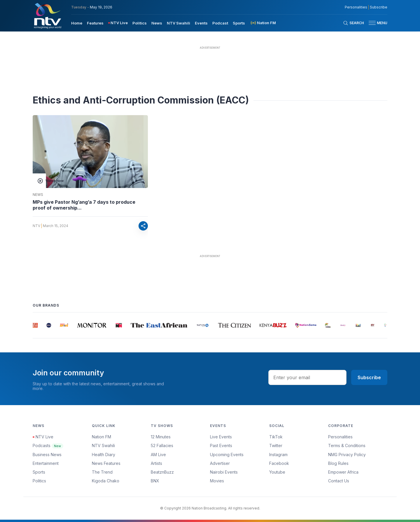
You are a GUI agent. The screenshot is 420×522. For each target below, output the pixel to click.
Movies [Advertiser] (217, 481)
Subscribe (369, 377)
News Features (106, 463)
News (38, 195)
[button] (376, 23)
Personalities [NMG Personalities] (356, 7)
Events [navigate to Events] (201, 23)
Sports (39, 472)
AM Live (158, 455)
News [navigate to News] (157, 23)
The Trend (102, 472)
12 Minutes (161, 437)
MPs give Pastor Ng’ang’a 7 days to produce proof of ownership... (84, 205)
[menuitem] (77, 23)
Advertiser (220, 463)
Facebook (279, 463)
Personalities (340, 437)
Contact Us (339, 481)
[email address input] (307, 377)
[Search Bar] (353, 23)
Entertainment (46, 463)
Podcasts (48, 445)
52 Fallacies (162, 445)
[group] (35, 325)
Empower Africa (343, 472)
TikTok (276, 437)
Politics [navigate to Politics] (140, 23)
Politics (39, 481)
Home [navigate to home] (77, 23)
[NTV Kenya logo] (47, 16)
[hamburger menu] (372, 23)
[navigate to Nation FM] (263, 23)
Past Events (221, 445)
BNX (155, 481)
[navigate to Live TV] (118, 23)
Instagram (278, 455)
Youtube (277, 472)
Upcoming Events (227, 455)
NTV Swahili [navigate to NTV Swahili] (178, 23)
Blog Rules (338, 463)
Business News (47, 455)
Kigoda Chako (106, 481)
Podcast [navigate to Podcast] (220, 23)
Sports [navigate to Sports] (239, 23)
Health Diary (104, 455)
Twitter (276, 445)
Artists (156, 463)
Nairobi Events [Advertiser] (224, 472)
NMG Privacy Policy (347, 455)
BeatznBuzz (162, 472)
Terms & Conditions (347, 445)
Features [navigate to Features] (95, 23)
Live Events (221, 437)
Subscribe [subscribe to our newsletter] (379, 7)
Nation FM (101, 437)
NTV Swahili (103, 445)
